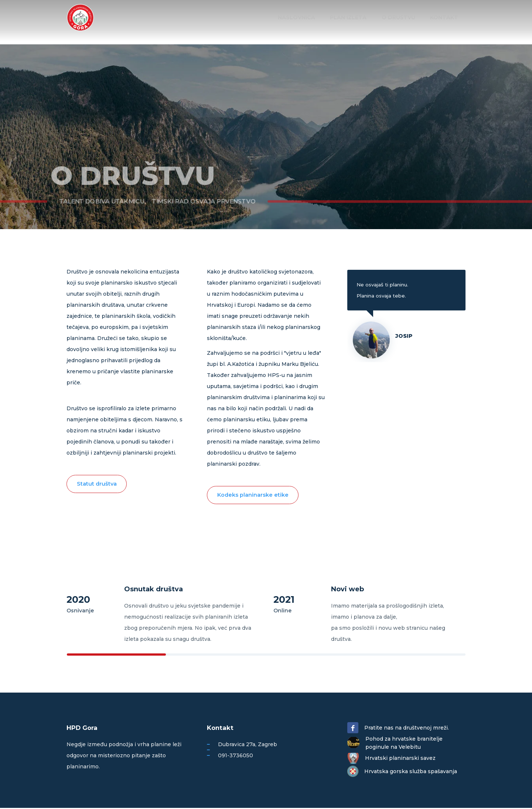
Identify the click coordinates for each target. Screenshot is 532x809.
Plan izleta (358, 17)
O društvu (404, 17)
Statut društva (98, 484)
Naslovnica (310, 17)
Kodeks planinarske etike (254, 495)
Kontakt (446, 17)
